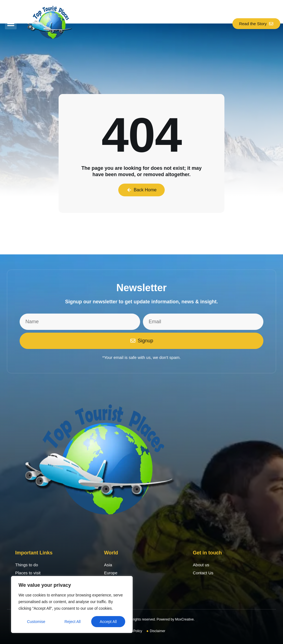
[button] (11, 24)
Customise (36, 622)
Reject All (72, 622)
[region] (72, 604)
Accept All (108, 622)
